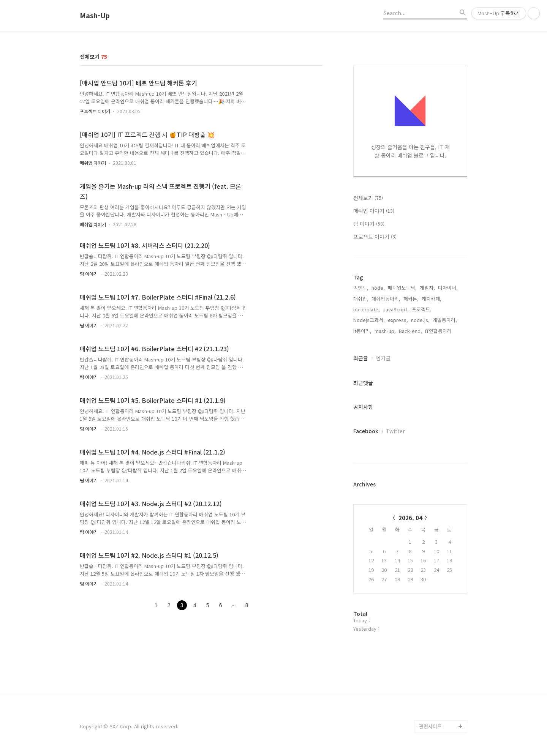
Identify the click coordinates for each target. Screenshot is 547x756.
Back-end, (410, 331)
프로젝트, (422, 309)
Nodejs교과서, (369, 320)
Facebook (366, 431)
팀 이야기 (89, 274)
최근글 (361, 358)
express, (398, 320)
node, (378, 288)
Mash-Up (95, 16)
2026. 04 (410, 518)
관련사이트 (430, 726)
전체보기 (368, 198)
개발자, (427, 288)
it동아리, (362, 331)
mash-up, (385, 331)
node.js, (420, 320)
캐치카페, (432, 299)
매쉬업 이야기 (93, 163)
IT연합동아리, (439, 331)
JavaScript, (396, 309)
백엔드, (361, 288)
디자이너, (448, 288)
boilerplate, (367, 309)
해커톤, (411, 299)
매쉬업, (361, 299)
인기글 (383, 358)
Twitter (395, 431)
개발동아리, (445, 320)
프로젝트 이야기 (95, 111)
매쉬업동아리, (386, 299)
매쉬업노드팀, (402, 288)
